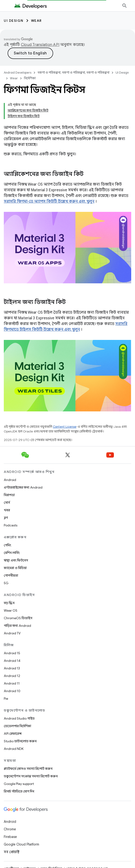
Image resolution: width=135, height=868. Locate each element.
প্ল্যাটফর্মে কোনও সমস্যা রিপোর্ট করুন (28, 769)
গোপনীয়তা (11, 575)
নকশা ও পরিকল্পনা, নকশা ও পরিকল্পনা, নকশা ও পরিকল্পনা (73, 73)
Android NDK (14, 749)
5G (6, 583)
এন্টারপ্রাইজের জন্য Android (23, 487)
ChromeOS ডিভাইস (18, 618)
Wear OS (11, 610)
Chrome (10, 829)
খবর (7, 510)
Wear (36, 21)
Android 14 (12, 661)
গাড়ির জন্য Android (17, 626)
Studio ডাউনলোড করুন (20, 741)
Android (10, 480)
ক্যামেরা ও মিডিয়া (15, 568)
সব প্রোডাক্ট (12, 852)
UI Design (14, 21)
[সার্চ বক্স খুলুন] (125, 6)
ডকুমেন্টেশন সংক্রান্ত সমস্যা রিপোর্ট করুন (31, 776)
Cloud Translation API (40, 45)
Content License (65, 427)
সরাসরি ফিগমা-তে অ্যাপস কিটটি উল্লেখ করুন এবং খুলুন (49, 201)
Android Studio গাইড (19, 718)
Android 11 (12, 683)
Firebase (10, 837)
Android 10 (12, 691)
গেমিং (7, 545)
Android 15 (12, 653)
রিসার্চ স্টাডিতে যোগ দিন (19, 791)
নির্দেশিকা (30, 78)
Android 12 (12, 676)
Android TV (12, 633)
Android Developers (18, 73)
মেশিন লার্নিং (12, 553)
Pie (6, 699)
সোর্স (7, 503)
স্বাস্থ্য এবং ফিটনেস (16, 560)
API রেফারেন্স (13, 734)
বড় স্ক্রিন (9, 603)
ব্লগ (6, 518)
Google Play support (19, 784)
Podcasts (11, 525)
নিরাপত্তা (9, 495)
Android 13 (12, 668)
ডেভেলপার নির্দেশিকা (17, 726)
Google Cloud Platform (21, 844)
